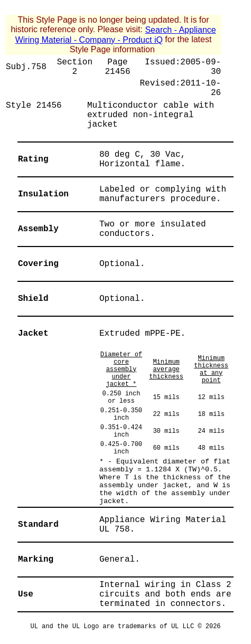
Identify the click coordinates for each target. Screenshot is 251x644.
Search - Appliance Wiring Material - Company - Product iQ (116, 35)
